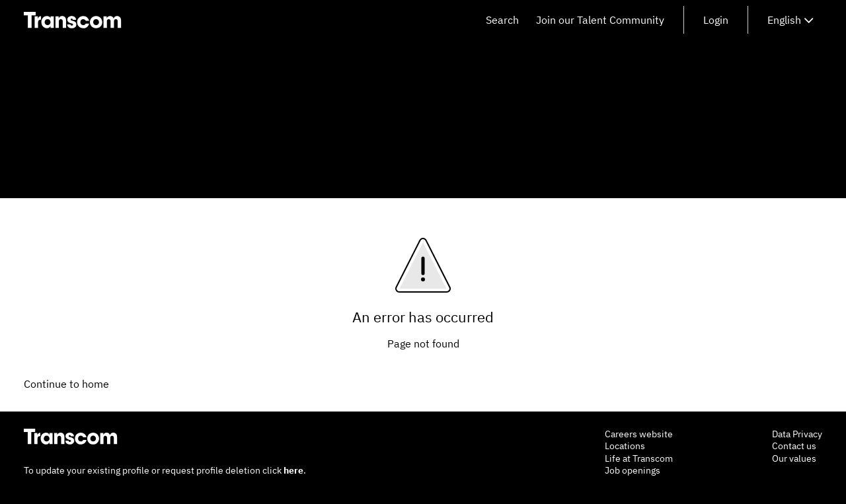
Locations (625, 446)
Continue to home (66, 384)
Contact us (794, 446)
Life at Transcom (639, 458)
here (293, 470)
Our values (794, 458)
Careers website (639, 434)
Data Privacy (797, 434)
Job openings (633, 470)
